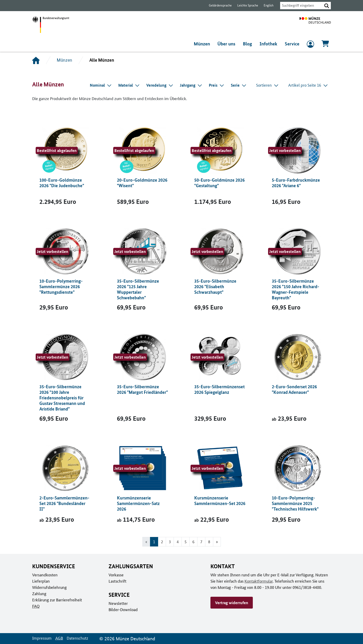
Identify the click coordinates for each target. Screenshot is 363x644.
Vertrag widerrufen (232, 603)
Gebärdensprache (218, 5)
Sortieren (268, 85)
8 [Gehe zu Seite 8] (209, 542)
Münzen (203, 44)
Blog (249, 44)
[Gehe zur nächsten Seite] (217, 542)
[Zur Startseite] (315, 25)
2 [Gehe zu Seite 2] (162, 542)
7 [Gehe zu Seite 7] (201, 542)
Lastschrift (117, 581)
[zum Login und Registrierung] (310, 45)
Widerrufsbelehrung (49, 587)
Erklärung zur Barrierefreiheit (57, 600)
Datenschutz (76, 638)
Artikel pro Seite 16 (308, 85)
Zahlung (39, 593)
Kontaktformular (258, 581)
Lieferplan (41, 581)
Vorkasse (116, 575)
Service (292, 44)
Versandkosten (45, 575)
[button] (327, 6)
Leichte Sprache (246, 5)
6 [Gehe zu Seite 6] (193, 542)
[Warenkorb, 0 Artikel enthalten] (325, 45)
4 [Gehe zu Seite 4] (177, 542)
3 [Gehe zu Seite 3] (170, 542)
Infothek (269, 44)
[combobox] (300, 6)
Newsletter (118, 603)
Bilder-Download (123, 609)
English (266, 5)
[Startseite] (36, 60)
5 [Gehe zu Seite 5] (186, 542)
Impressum (42, 638)
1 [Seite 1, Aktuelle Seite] (154, 542)
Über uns (228, 44)
